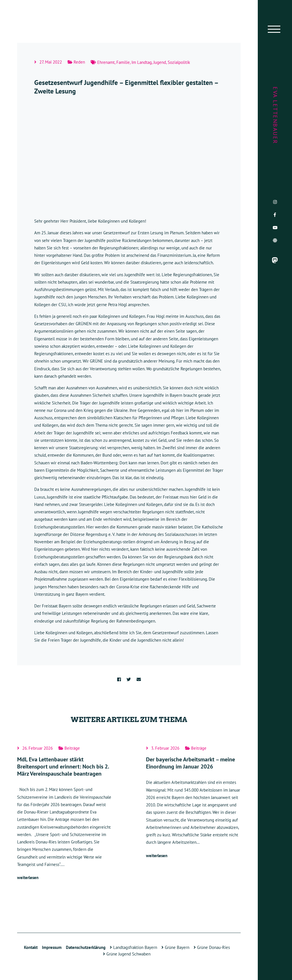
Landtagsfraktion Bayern (133, 947)
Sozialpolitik (179, 62)
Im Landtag (142, 62)
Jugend (160, 62)
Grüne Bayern (175, 947)
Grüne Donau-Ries (212, 947)
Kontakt (31, 947)
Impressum (52, 947)
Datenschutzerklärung (86, 947)
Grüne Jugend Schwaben (127, 954)
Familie (123, 62)
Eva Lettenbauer (275, 115)
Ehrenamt (106, 62)
